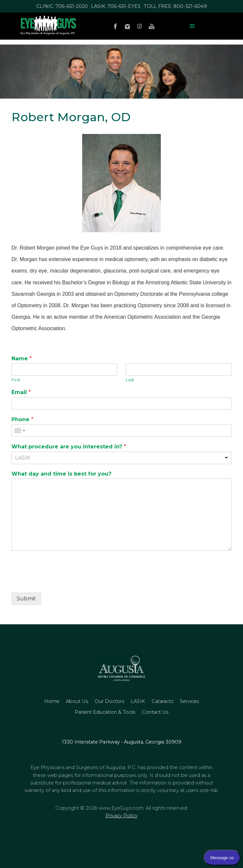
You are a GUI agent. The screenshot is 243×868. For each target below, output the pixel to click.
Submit (26, 599)
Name (22, 359)
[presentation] (61, 582)
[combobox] (19, 431)
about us (77, 701)
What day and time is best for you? (61, 474)
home (52, 701)
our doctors (109, 701)
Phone (22, 419)
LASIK (138, 701)
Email (21, 392)
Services (189, 701)
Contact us (155, 712)
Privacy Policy (121, 816)
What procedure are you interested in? (69, 447)
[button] (192, 26)
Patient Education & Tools (105, 712)
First (16, 380)
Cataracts (162, 701)
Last (130, 380)
